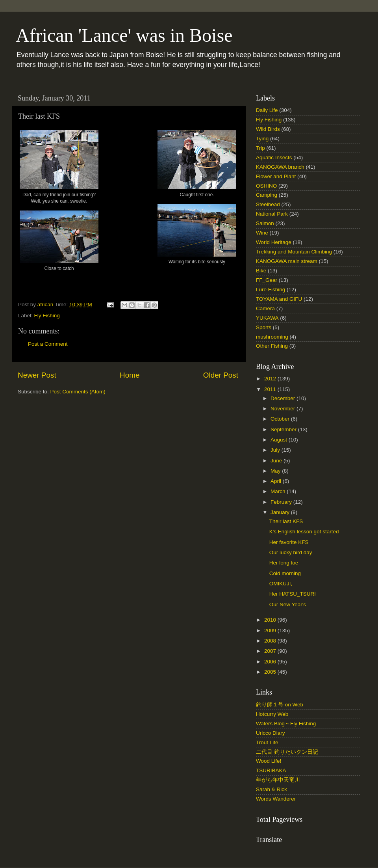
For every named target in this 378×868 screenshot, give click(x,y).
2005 (271, 672)
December (283, 398)
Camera (265, 308)
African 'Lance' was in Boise (124, 35)
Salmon (265, 223)
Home (130, 375)
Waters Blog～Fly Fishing (286, 724)
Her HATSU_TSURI (293, 594)
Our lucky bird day (291, 552)
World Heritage (274, 242)
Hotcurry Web (272, 714)
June (277, 461)
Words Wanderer (276, 799)
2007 (271, 651)
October (281, 419)
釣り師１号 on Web (280, 705)
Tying (262, 139)
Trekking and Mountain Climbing (294, 252)
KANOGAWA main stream (287, 261)
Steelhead (268, 204)
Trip (260, 148)
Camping (267, 195)
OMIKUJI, (281, 584)
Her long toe (284, 563)
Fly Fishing (47, 316)
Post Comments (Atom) (78, 392)
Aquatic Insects (274, 157)
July (276, 450)
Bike (261, 271)
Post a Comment (48, 344)
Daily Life (267, 110)
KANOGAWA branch (280, 167)
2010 (271, 620)
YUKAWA (267, 318)
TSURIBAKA (271, 770)
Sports (264, 327)
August (280, 440)
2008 (271, 641)
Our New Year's (288, 604)
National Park (272, 214)
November (283, 409)
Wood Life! (269, 761)
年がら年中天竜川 (278, 780)
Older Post (221, 375)
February (282, 502)
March (279, 491)
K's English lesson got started (304, 532)
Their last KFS (286, 521)
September (284, 429)
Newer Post (37, 375)
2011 (271, 389)
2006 (271, 662)
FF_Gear (267, 280)
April (277, 481)
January (281, 512)
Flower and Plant (276, 176)
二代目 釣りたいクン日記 (287, 752)
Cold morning (285, 573)
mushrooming (272, 337)
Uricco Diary (271, 733)
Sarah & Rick (271, 789)
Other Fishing (272, 346)
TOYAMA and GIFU (279, 299)
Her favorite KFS (289, 542)
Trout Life (267, 742)
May (276, 471)
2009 (271, 631)
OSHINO (266, 186)
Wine (262, 233)
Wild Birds (268, 129)
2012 (271, 379)
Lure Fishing (271, 290)
